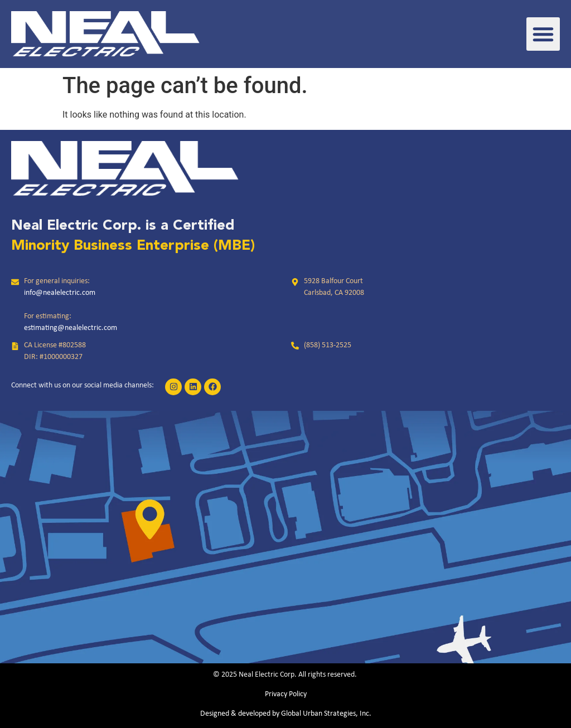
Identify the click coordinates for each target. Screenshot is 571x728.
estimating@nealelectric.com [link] (71, 328)
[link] (105, 34)
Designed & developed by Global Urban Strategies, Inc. (286, 714)
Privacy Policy (286, 694)
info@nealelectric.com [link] (60, 293)
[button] (543, 34)
